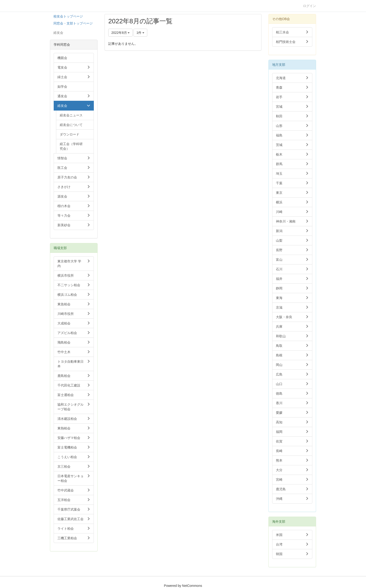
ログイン (310, 6)
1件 (141, 33)
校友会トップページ (68, 16)
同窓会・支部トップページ (73, 23)
